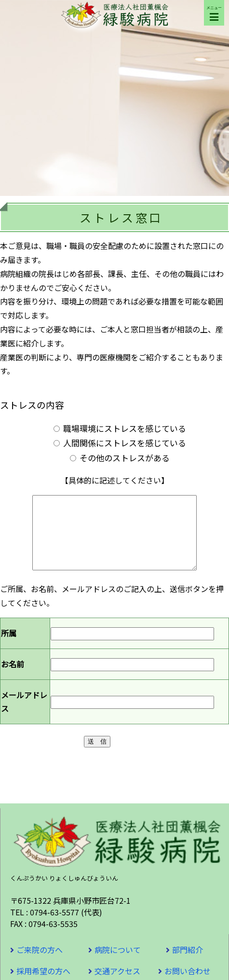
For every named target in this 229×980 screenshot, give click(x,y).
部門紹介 (188, 964)
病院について (118, 964)
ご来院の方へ (40, 964)
